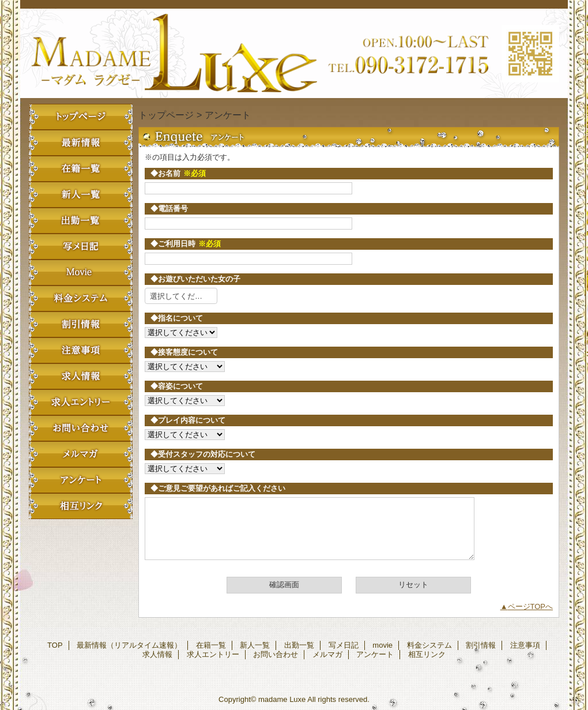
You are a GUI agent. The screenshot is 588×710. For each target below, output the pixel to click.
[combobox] (181, 296)
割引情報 (81, 324)
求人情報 (81, 376)
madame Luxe (294, 53)
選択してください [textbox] (180, 296)
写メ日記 (81, 247)
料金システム (81, 298)
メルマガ (81, 454)
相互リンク (81, 506)
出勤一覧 (81, 221)
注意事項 (81, 350)
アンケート (81, 480)
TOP (81, 117)
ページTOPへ (531, 606)
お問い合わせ (81, 428)
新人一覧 (81, 195)
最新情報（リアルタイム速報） (81, 143)
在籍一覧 (81, 169)
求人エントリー (81, 402)
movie (81, 273)
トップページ (166, 115)
